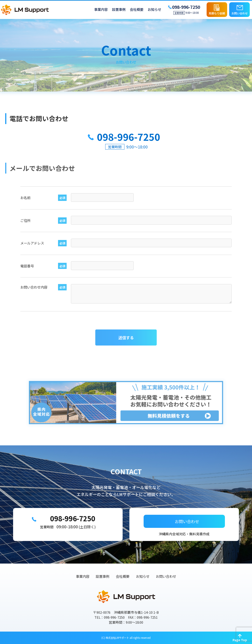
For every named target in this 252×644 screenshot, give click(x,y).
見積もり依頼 (217, 13)
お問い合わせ (240, 13)
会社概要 (137, 9)
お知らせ (154, 9)
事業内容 (101, 9)
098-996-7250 (72, 520)
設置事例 (119, 9)
